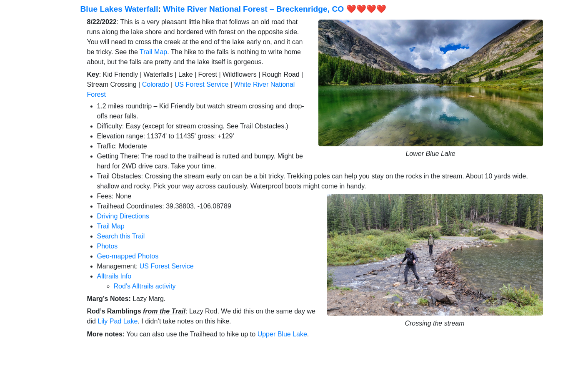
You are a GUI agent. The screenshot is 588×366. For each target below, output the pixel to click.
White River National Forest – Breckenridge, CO (253, 9)
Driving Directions (123, 216)
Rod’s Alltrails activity (145, 286)
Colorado (156, 84)
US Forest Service (202, 84)
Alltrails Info (114, 276)
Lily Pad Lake (118, 321)
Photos (108, 246)
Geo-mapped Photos (128, 256)
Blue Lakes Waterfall (119, 9)
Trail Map (153, 52)
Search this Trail (121, 236)
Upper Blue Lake (282, 334)
